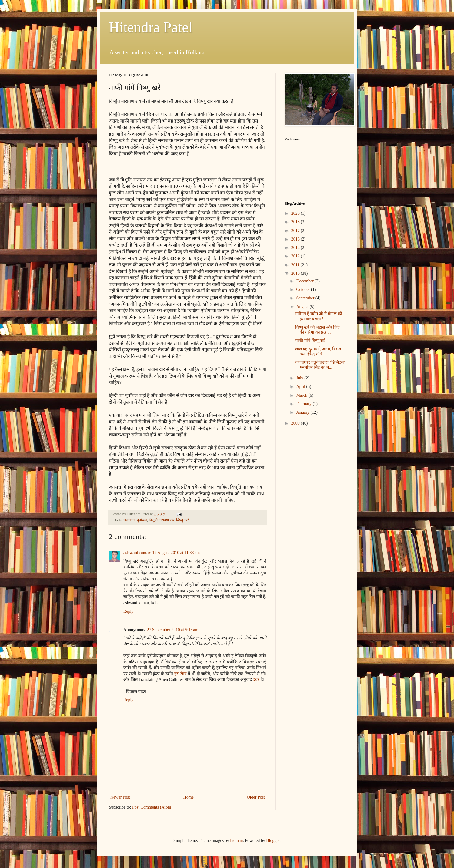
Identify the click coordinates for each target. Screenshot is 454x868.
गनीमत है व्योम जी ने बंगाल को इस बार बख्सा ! (319, 316)
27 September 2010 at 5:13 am (173, 630)
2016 (296, 239)
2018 (296, 222)
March (302, 395)
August (303, 307)
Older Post (256, 797)
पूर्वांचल (142, 520)
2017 (296, 231)
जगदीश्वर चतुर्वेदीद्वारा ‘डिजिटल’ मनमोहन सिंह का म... (320, 365)
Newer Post (120, 797)
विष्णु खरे (182, 520)
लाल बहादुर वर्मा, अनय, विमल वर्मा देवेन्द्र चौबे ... (318, 352)
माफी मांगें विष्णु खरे (310, 341)
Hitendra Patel (151, 27)
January (303, 412)
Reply (128, 611)
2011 (296, 265)
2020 (296, 213)
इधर (256, 680)
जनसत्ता (129, 520)
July (300, 378)
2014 (296, 248)
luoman (236, 841)
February (304, 404)
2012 (296, 256)
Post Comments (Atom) (152, 807)
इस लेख (180, 674)
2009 (296, 423)
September (306, 298)
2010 (296, 273)
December (305, 281)
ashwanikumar (137, 553)
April (301, 387)
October (304, 289)
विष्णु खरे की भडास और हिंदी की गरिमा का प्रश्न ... (318, 330)
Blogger (273, 841)
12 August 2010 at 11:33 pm (176, 553)
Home (189, 797)
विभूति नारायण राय (162, 520)
